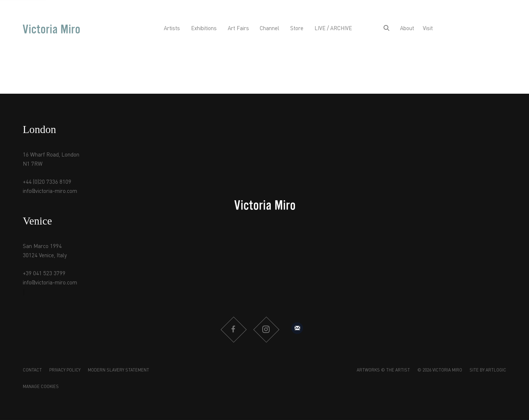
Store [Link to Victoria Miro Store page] (297, 29)
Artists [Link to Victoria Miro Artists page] (172, 29)
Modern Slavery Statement (118, 370)
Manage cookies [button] (41, 387)
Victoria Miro (51, 29)
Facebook (233, 330)
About (407, 29)
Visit (428, 29)
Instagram (266, 330)
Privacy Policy (65, 370)
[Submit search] (386, 29)
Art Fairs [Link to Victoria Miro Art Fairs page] (238, 29)
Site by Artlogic (488, 370)
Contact (32, 370)
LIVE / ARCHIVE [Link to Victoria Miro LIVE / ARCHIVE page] (333, 29)
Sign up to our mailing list (297, 328)
